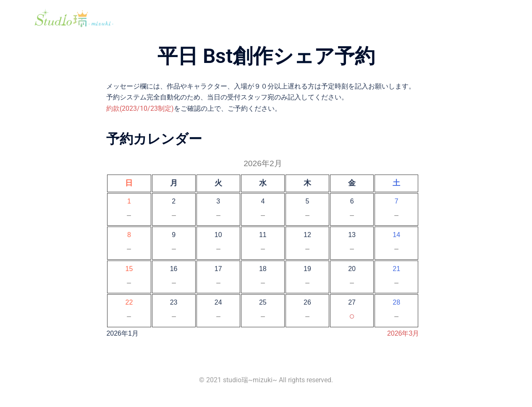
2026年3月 (403, 333)
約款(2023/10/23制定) (140, 108)
